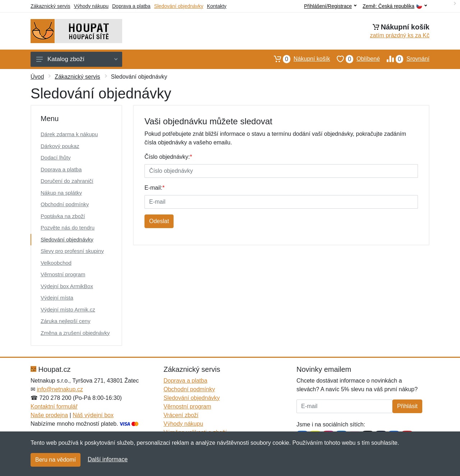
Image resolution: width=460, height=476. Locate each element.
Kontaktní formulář (54, 406)
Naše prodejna (49, 415)
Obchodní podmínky (65, 204)
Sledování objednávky (179, 6)
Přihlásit (407, 406)
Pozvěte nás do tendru (68, 228)
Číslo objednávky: (168, 157)
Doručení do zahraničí (67, 181)
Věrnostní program (63, 274)
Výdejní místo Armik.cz (68, 309)
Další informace (108, 459)
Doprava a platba (131, 6)
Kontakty (217, 6)
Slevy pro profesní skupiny (72, 251)
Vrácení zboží (181, 415)
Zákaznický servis (50, 6)
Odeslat (159, 221)
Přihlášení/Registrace (330, 6)
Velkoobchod (56, 263)
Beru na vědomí (56, 460)
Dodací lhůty (56, 158)
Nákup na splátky (61, 193)
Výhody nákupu (91, 6)
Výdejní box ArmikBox (67, 286)
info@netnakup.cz (60, 389)
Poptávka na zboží (63, 216)
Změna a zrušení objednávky (75, 333)
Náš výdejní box (93, 415)
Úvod (37, 77)
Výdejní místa (57, 298)
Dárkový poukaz (60, 146)
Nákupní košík (298, 59)
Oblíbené (355, 59)
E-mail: (155, 188)
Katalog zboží (77, 59)
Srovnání (405, 59)
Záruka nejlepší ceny (65, 321)
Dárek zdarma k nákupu (69, 134)
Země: (395, 6)
